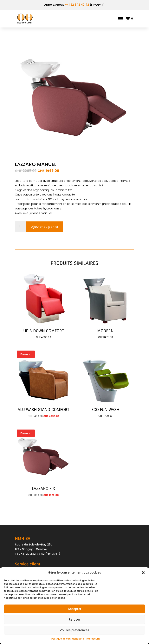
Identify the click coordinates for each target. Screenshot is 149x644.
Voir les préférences (74, 630)
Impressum (93, 639)
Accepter (75, 609)
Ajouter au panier (45, 227)
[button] (143, 573)
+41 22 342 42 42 (77, 5)
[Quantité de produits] (21, 227)
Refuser (74, 620)
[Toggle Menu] (120, 19)
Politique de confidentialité (68, 639)
